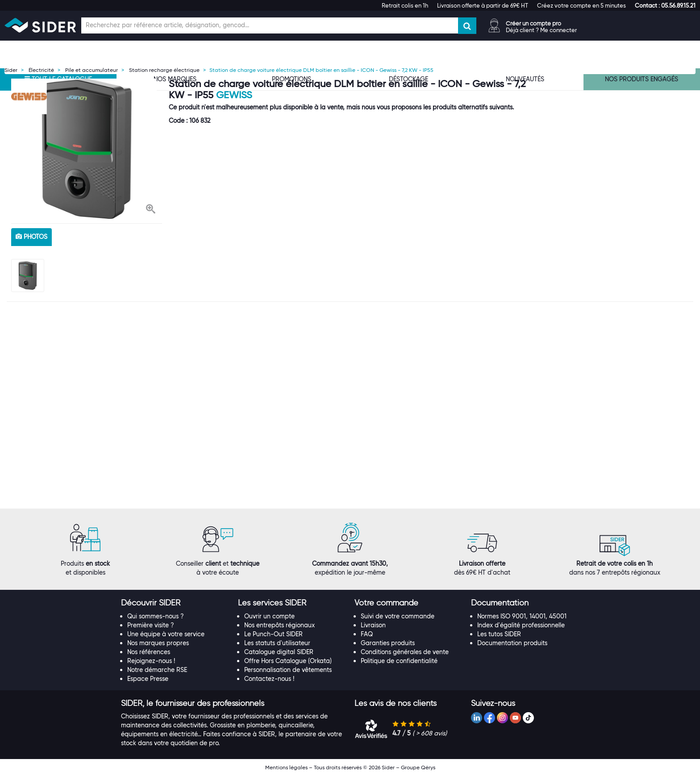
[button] (665, 5)
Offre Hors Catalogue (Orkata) (288, 661)
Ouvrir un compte (269, 616)
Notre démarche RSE (157, 670)
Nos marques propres (158, 643)
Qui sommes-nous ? (156, 616)
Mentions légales (286, 767)
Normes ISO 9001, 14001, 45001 (522, 616)
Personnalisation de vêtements (288, 670)
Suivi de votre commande (398, 616)
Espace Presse (148, 679)
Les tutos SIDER (499, 634)
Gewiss (234, 95)
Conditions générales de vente (405, 652)
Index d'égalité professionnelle (521, 625)
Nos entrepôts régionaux (279, 625)
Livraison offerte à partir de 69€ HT (483, 5)
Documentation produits (512, 643)
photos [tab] (31, 237)
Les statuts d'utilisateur (277, 643)
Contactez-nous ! (269, 679)
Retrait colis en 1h (405, 5)
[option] (87, 149)
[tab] (175, 603)
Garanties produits (388, 643)
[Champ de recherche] (270, 25)
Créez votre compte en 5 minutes (581, 5)
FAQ (367, 634)
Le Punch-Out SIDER (273, 634)
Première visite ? (151, 625)
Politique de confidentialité (399, 661)
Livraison (373, 625)
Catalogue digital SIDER (279, 652)
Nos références (149, 652)
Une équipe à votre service (166, 634)
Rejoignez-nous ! (151, 661)
